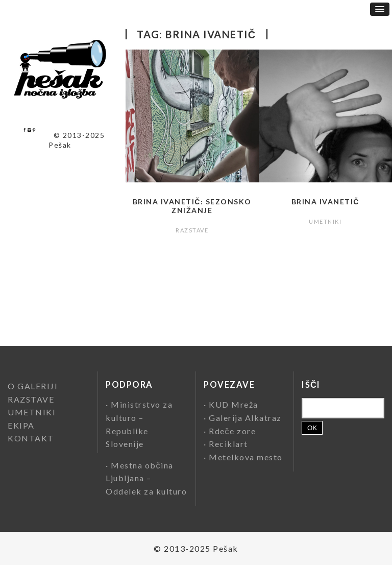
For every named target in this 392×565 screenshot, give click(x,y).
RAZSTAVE (192, 230)
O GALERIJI (33, 386)
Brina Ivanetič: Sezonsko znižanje (192, 206)
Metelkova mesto (246, 457)
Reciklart (228, 444)
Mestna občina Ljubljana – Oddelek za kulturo (146, 478)
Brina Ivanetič (325, 202)
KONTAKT (31, 438)
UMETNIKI (325, 221)
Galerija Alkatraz (245, 418)
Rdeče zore (232, 431)
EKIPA (21, 425)
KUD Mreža (234, 404)
